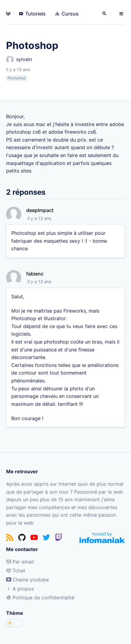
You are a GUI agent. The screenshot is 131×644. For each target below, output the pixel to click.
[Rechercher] (105, 14)
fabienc (35, 274)
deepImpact (40, 210)
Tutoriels (32, 14)
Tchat (16, 570)
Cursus (67, 14)
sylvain (19, 60)
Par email (20, 562)
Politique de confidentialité (40, 598)
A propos (20, 589)
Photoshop (17, 78)
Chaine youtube (27, 580)
